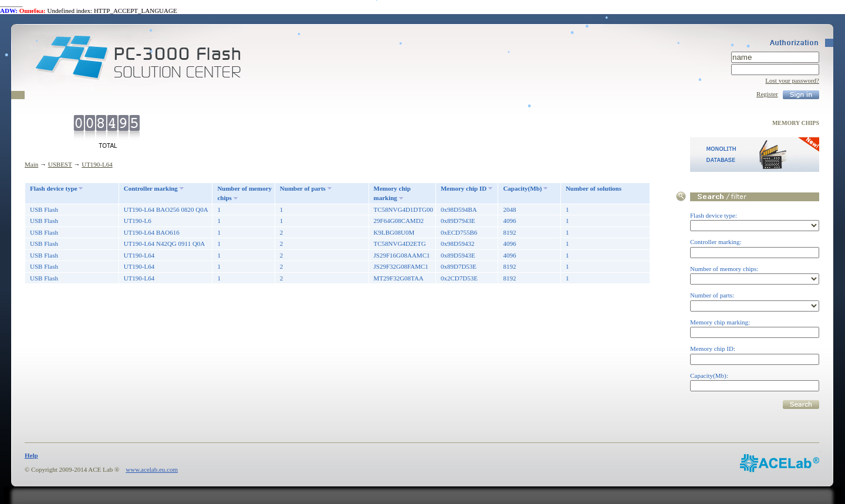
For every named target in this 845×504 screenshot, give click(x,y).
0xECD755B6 (459, 232)
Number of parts (303, 188)
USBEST (60, 164)
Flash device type (54, 188)
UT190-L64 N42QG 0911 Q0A (165, 243)
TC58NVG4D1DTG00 (403, 209)
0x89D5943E (458, 255)
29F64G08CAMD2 (399, 221)
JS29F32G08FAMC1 (401, 266)
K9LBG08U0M (394, 232)
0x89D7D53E (459, 266)
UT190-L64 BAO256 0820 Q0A (166, 209)
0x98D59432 (457, 243)
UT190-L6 (138, 221)
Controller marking (151, 188)
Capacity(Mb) (522, 188)
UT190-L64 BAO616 (152, 232)
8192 (509, 232)
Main (31, 164)
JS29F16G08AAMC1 (402, 255)
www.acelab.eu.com (152, 469)
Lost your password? (792, 80)
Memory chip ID (464, 188)
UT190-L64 (97, 164)
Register (767, 94)
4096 (509, 221)
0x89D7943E (458, 221)
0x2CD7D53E (459, 278)
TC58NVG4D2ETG (400, 243)
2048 (509, 209)
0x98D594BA (459, 209)
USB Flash (44, 209)
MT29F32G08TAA (399, 278)
